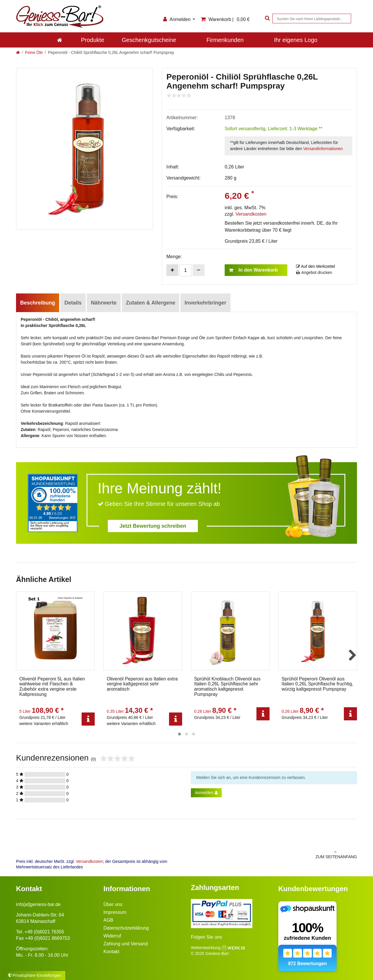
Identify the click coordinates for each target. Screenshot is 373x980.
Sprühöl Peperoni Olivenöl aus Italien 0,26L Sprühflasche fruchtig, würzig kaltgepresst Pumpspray (317, 684)
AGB (108, 920)
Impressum (115, 912)
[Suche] (267, 19)
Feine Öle (34, 52)
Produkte (93, 40)
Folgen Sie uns (206, 937)
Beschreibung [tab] (38, 303)
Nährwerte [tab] (104, 303)
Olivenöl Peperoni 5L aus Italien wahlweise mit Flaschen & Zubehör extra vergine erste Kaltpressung (52, 687)
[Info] (88, 719)
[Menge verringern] (199, 270)
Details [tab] (73, 303)
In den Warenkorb (253, 270)
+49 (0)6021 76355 (44, 932)
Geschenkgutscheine (149, 40)
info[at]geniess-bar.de (38, 904)
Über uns (113, 904)
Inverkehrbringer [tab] (205, 303)
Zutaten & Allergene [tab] (151, 303)
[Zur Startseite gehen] (18, 52)
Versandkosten (251, 214)
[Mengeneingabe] (185, 270)
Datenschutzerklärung (126, 928)
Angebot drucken (314, 272)
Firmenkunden (225, 40)
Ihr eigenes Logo (296, 40)
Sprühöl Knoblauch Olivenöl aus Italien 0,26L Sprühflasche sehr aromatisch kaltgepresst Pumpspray (227, 687)
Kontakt (111, 952)
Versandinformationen (323, 149)
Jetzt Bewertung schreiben (153, 526)
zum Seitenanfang (274, 854)
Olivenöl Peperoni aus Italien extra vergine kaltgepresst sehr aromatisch (142, 684)
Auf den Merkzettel (316, 266)
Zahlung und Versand (126, 944)
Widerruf (112, 936)
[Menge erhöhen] (172, 270)
